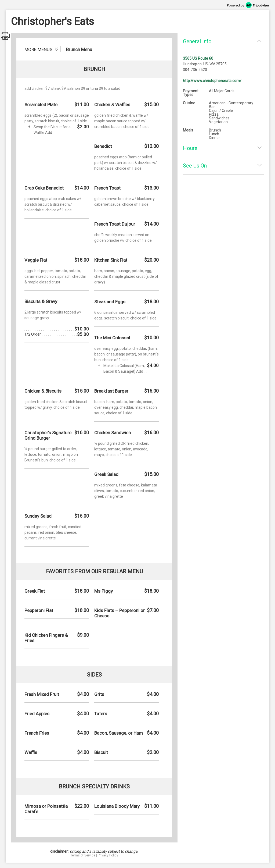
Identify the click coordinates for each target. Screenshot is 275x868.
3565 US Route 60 (198, 58)
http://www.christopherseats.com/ (212, 81)
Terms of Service (83, 855)
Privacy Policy (108, 855)
